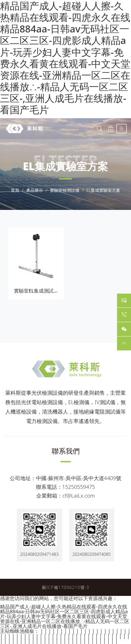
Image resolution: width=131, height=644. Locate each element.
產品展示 (35, 190)
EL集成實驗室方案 (103, 190)
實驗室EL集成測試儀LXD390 (45, 291)
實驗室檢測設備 (65, 190)
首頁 (15, 190)
